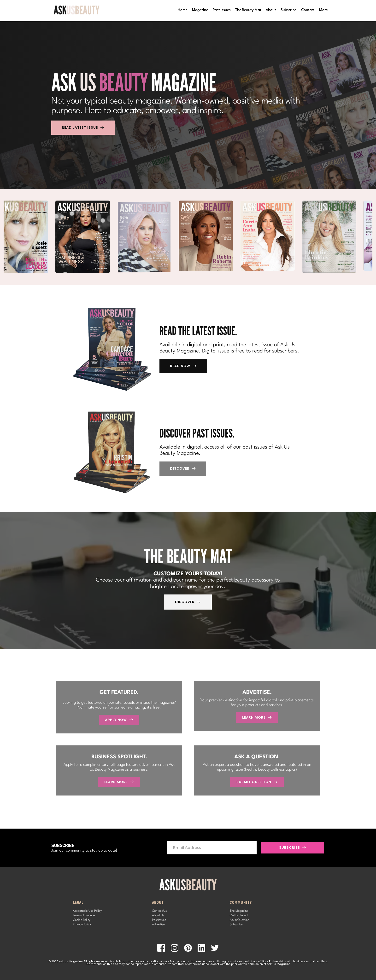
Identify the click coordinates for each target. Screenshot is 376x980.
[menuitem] (183, 10)
